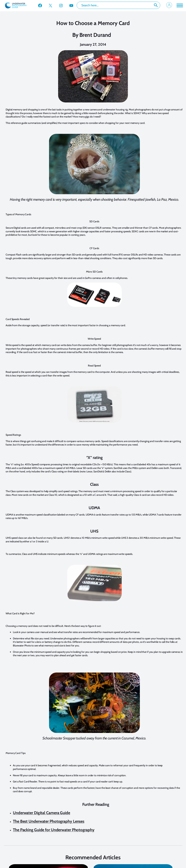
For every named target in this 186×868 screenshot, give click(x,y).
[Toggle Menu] (179, 5)
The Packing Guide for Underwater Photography (54, 830)
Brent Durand (95, 35)
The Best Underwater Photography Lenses (49, 821)
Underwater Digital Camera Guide (42, 813)
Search (156, 5)
